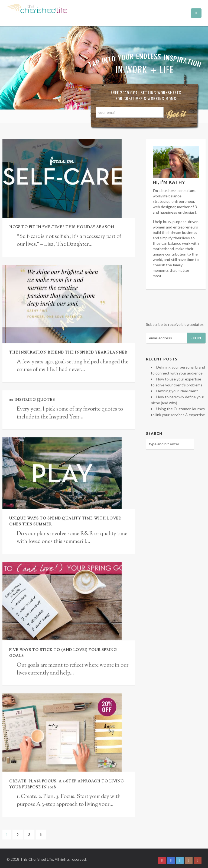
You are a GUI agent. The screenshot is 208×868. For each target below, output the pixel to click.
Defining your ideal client (177, 391)
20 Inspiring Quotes (32, 400)
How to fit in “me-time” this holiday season (62, 227)
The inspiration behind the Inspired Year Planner (68, 353)
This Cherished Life (37, 855)
